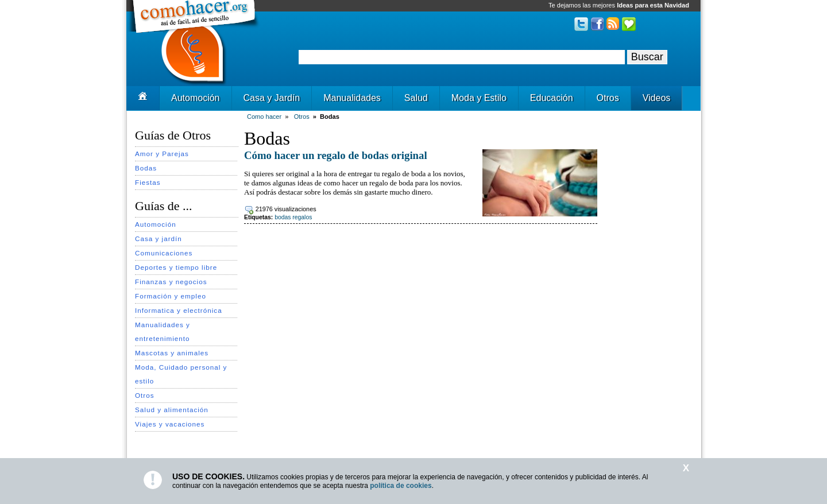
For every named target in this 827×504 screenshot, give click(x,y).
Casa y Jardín (272, 98)
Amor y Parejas (162, 154)
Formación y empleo (171, 296)
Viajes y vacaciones (170, 424)
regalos (302, 217)
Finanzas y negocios (171, 282)
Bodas (146, 168)
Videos (657, 98)
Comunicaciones (164, 253)
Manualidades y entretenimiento (163, 332)
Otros (608, 98)
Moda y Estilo (479, 98)
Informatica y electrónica (179, 310)
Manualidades (352, 98)
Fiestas (148, 182)
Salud (416, 98)
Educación (552, 98)
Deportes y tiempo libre (176, 267)
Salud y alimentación (172, 410)
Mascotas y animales (172, 353)
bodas (283, 217)
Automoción (196, 98)
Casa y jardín (159, 239)
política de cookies (401, 486)
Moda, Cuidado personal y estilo (181, 374)
